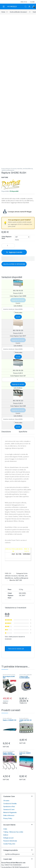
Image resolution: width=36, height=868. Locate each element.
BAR (20, 593)
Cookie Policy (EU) (9, 844)
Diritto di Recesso (9, 815)
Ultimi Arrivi (24, 2)
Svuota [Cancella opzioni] (17, 240)
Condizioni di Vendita (10, 804)
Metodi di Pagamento (10, 812)
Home (3, 12)
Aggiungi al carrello (16, 252)
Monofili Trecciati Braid (25, 675)
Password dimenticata (10, 841)
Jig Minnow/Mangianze (8, 170)
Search (25, 7)
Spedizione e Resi (9, 806)
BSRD (24, 593)
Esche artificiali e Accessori (18, 12)
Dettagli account (8, 838)
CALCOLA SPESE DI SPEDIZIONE (14, 264)
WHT (24, 595)
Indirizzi (6, 835)
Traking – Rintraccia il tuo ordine (13, 832)
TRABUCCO (23, 703)
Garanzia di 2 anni (9, 809)
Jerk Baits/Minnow (28, 169)
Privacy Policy (8, 818)
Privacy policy (19, 313)
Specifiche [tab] (23, 432)
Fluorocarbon (23, 675)
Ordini (5, 829)
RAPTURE (5, 177)
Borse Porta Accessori (9, 675)
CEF (20, 595)
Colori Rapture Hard (7, 237)
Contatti (32, 2)
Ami (4, 751)
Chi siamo (6, 801)
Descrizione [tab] (6, 432)
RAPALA (5, 703)
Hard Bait (20, 169)
